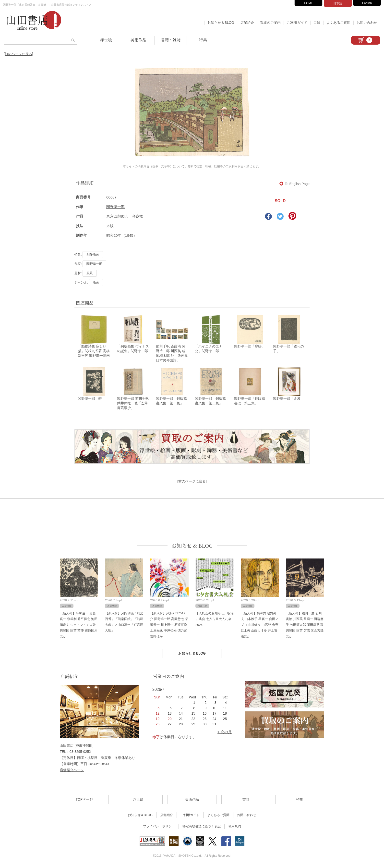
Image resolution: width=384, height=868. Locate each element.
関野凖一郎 (115, 207)
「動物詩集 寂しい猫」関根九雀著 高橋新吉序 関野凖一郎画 (94, 351)
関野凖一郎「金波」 (288, 399)
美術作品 (138, 40)
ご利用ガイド (297, 23)
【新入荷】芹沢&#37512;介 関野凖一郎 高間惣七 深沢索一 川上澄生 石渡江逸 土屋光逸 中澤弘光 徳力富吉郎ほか (169, 626)
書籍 (246, 800)
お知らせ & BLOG (192, 546)
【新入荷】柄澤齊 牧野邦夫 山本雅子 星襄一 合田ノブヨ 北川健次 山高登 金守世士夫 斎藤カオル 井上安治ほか (260, 626)
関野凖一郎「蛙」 (92, 399)
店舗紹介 (247, 23)
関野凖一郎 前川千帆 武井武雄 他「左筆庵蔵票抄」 (133, 404)
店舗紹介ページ (72, 771)
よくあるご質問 (338, 23)
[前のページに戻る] (18, 54)
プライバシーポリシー (159, 827)
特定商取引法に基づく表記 (202, 827)
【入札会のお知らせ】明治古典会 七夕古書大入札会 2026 (215, 620)
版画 (96, 282)
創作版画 (93, 254)
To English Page (294, 184)
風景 (90, 273)
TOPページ (84, 800)
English (367, 3)
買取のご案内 (270, 23)
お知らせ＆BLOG (221, 23)
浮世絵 (106, 40)
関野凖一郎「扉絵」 (250, 347)
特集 (203, 40)
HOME (309, 3)
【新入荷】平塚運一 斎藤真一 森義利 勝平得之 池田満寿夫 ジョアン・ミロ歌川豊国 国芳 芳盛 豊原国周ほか (79, 626)
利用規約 (235, 827)
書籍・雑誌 (171, 40)
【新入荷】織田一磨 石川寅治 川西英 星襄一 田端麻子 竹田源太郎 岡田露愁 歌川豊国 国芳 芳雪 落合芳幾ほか (305, 626)
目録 (317, 23)
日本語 (338, 3)
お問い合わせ (367, 23)
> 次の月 (225, 733)
